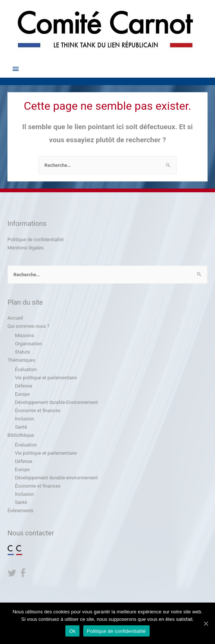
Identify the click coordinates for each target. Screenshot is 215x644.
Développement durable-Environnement (56, 402)
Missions (24, 335)
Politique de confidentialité (35, 239)
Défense (24, 386)
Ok (72, 631)
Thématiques (21, 360)
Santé (21, 427)
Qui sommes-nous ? (28, 326)
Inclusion (24, 419)
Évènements (20, 511)
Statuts (23, 352)
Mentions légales (26, 248)
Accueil (15, 318)
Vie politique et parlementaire (46, 378)
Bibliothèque (21, 435)
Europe (22, 394)
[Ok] (206, 623)
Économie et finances (38, 410)
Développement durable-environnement (56, 478)
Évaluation (26, 369)
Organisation (28, 344)
